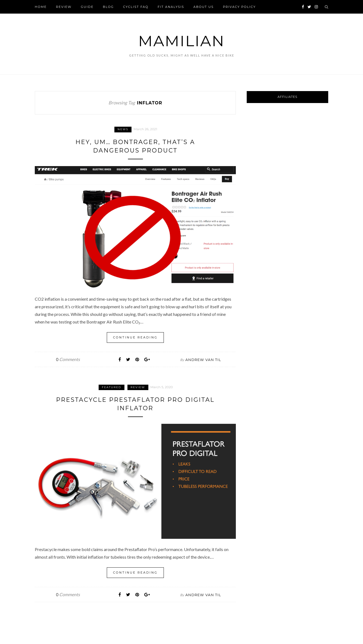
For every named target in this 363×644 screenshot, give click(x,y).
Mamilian (181, 41)
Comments (68, 359)
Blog (108, 7)
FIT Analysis (171, 7)
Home (41, 7)
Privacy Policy (239, 7)
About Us (204, 7)
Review (64, 7)
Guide (87, 7)
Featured (112, 387)
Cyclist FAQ (136, 7)
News (123, 129)
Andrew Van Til (203, 359)
